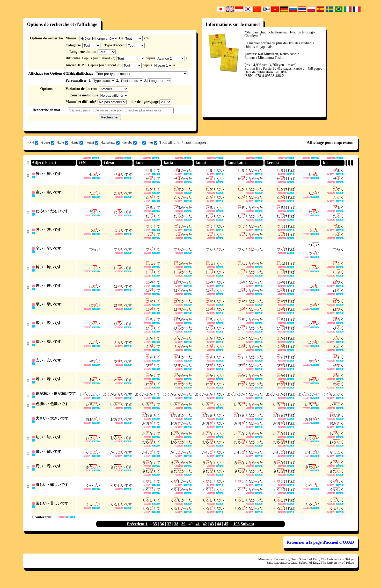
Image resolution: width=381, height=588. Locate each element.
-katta (77, 143)
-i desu (48, 143)
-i (142, 143)
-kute (63, 143)
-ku (153, 143)
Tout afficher (170, 142)
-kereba (129, 143)
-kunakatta (110, 143)
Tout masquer (195, 142)
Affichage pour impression (330, 142)
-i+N (33, 143)
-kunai (92, 143)
